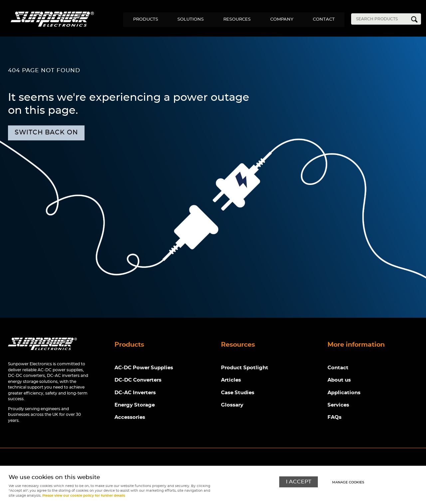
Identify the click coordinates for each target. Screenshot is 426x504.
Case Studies (238, 393)
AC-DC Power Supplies (144, 368)
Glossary (232, 405)
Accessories (130, 418)
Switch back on (46, 133)
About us (339, 380)
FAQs (334, 418)
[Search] (381, 19)
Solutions (189, 19)
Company (281, 19)
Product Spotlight (245, 368)
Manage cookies (348, 482)
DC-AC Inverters (135, 393)
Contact (323, 19)
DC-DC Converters (138, 380)
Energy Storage (135, 405)
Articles (231, 380)
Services (338, 405)
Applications (344, 393)
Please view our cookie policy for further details (84, 496)
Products (144, 19)
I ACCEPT (299, 482)
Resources (236, 19)
